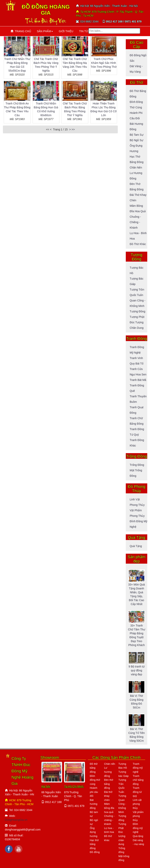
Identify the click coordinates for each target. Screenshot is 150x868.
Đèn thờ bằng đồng (109, 784)
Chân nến (136, 168)
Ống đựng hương (94, 832)
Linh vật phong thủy (137, 804)
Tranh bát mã (138, 380)
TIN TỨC (85, 31)
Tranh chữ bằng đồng (138, 780)
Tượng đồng (137, 311)
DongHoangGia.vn (16, 820)
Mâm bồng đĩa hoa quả (109, 808)
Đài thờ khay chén (108, 796)
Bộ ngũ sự (136, 140)
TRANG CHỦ (21, 31)
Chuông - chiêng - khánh (109, 820)
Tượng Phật (137, 317)
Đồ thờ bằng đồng (94, 768)
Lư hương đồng (108, 772)
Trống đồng (137, 465)
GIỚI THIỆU (66, 31)
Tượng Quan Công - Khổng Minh (122, 804)
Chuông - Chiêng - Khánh (135, 222)
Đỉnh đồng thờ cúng (95, 780)
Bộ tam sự (137, 135)
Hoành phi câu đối (94, 792)
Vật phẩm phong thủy (138, 816)
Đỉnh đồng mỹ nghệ (138, 828)
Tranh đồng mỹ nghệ (138, 768)
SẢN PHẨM (45, 31)
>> (73, 129)
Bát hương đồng (94, 804)
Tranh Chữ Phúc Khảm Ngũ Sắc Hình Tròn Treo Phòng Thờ (104, 63)
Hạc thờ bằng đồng (94, 844)
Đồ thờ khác (138, 244)
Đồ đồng (95, 852)
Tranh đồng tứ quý (137, 792)
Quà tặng (136, 546)
